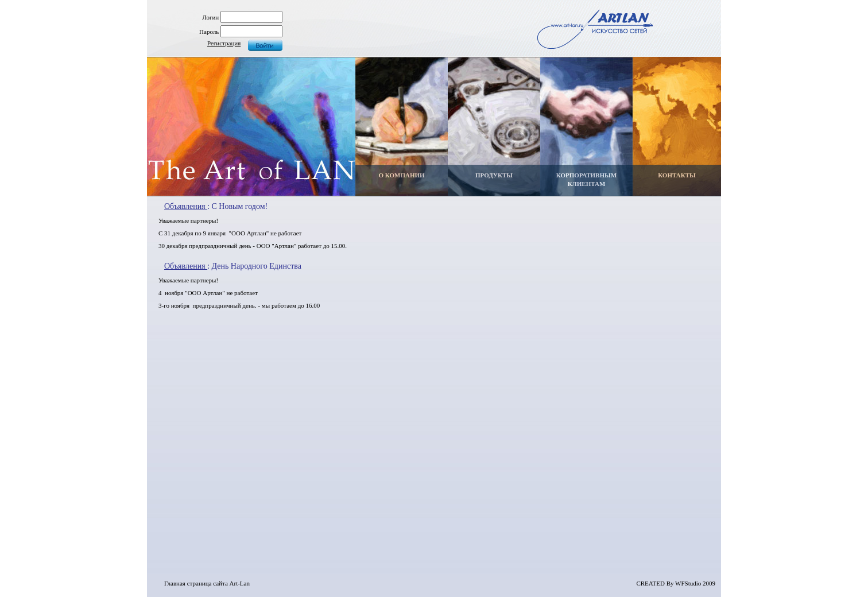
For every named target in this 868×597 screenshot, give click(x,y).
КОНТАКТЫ (677, 175)
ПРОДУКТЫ (494, 175)
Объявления (186, 206)
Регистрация (224, 43)
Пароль (209, 32)
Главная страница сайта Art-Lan (207, 583)
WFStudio (688, 583)
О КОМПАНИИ (401, 175)
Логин (210, 17)
